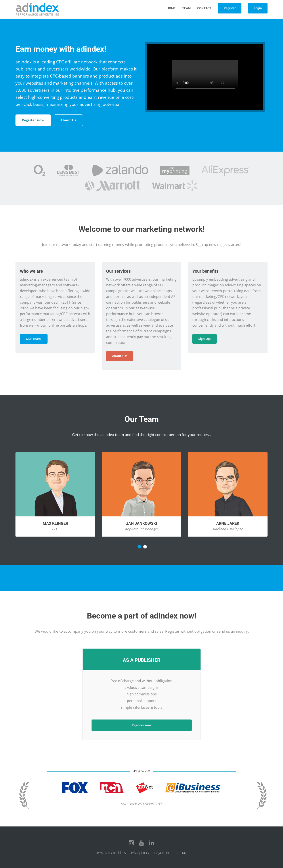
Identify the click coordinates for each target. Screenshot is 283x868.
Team (186, 8)
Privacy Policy (140, 853)
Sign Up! (205, 339)
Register (230, 8)
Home (171, 8)
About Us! (120, 356)
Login (258, 8)
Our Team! (34, 339)
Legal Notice (163, 853)
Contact (204, 8)
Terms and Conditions (111, 853)
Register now (33, 120)
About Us (68, 120)
